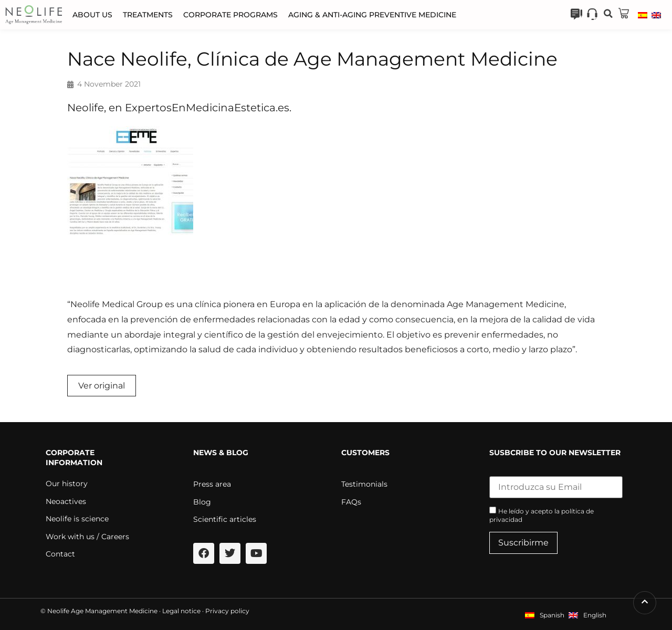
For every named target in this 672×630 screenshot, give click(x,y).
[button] (608, 14)
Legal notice (181, 611)
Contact (60, 554)
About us (92, 15)
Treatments (148, 15)
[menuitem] (643, 15)
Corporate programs (230, 15)
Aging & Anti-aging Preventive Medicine (372, 15)
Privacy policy (227, 611)
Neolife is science (77, 519)
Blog (202, 502)
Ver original (102, 386)
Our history (67, 484)
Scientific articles (225, 519)
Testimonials (364, 484)
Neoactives (66, 501)
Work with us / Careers (87, 537)
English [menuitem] (595, 615)
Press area (212, 484)
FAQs (351, 502)
